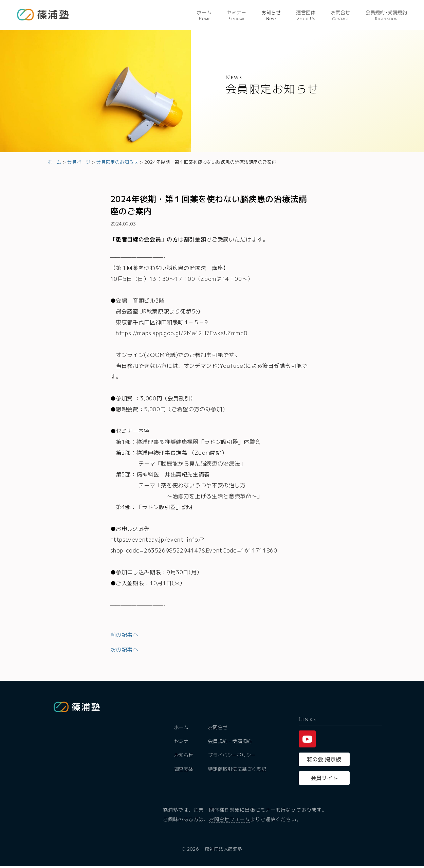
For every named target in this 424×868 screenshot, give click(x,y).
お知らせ (271, 16)
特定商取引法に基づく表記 (238, 771)
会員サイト (324, 780)
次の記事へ (124, 650)
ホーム (204, 16)
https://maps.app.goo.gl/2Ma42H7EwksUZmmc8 (181, 333)
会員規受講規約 (386, 16)
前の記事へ (124, 635)
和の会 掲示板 (324, 761)
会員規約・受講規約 (231, 743)
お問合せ (341, 16)
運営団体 (306, 16)
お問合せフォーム (230, 821)
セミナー (236, 16)
